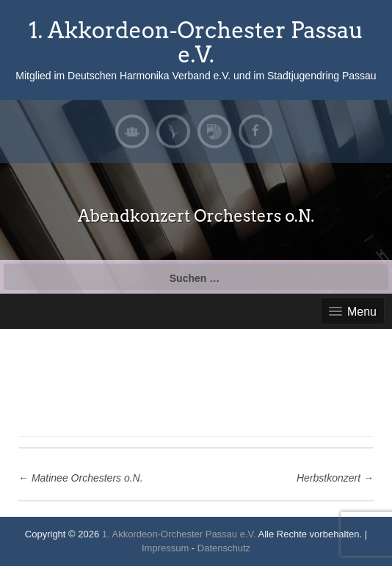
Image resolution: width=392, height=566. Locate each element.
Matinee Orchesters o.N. (81, 478)
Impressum (165, 548)
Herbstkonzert (335, 478)
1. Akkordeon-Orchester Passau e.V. (196, 42)
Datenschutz (224, 548)
